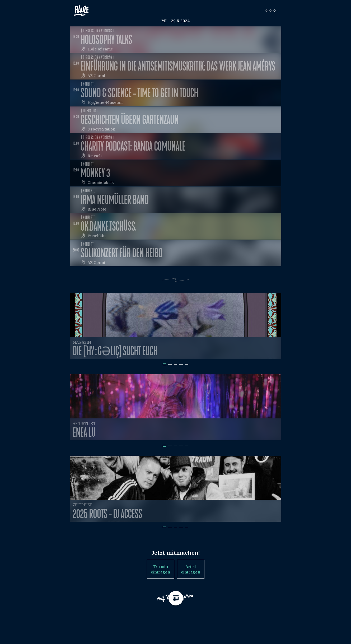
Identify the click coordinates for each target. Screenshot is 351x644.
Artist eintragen (191, 569)
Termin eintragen (160, 569)
